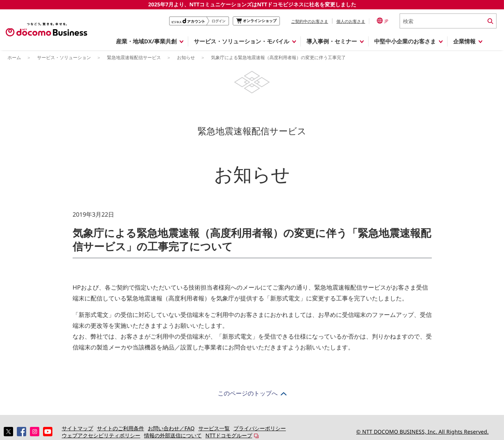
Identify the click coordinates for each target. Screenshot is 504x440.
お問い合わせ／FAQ (171, 428)
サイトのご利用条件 (120, 428)
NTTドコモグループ (229, 435)
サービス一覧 (214, 428)
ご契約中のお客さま (310, 21)
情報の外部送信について (173, 435)
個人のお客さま (351, 21)
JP (383, 21)
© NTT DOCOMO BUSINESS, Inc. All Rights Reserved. (422, 432)
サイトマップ (77, 428)
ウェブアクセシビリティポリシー (101, 435)
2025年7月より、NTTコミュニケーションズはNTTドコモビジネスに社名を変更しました (252, 4)
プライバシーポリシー (260, 428)
